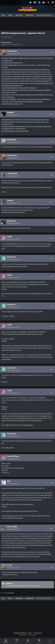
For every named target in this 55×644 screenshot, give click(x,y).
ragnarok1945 (12, 173)
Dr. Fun (9, 565)
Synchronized (7, 42)
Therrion (10, 201)
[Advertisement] (27, 24)
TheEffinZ (10, 113)
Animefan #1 (12, 257)
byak (9, 481)
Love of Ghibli (12, 527)
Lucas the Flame (13, 456)
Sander (10, 237)
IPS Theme (16, 633)
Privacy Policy (38, 633)
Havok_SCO (11, 221)
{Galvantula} (11, 140)
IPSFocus (24, 633)
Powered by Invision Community (28, 635)
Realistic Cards (16, 45)
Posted (14, 54)
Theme (30, 633)
